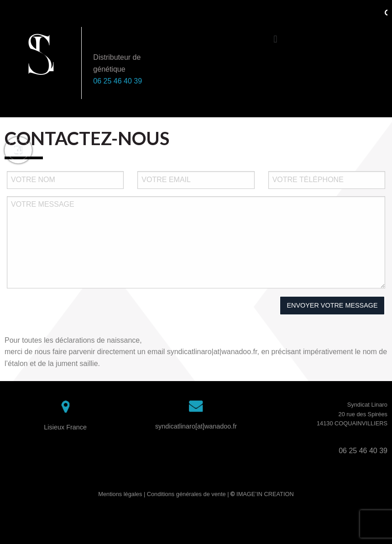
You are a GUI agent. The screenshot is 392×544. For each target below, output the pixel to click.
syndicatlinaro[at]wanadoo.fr (196, 426)
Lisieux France (65, 427)
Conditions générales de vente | (189, 494)
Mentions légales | (122, 494)
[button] (275, 39)
